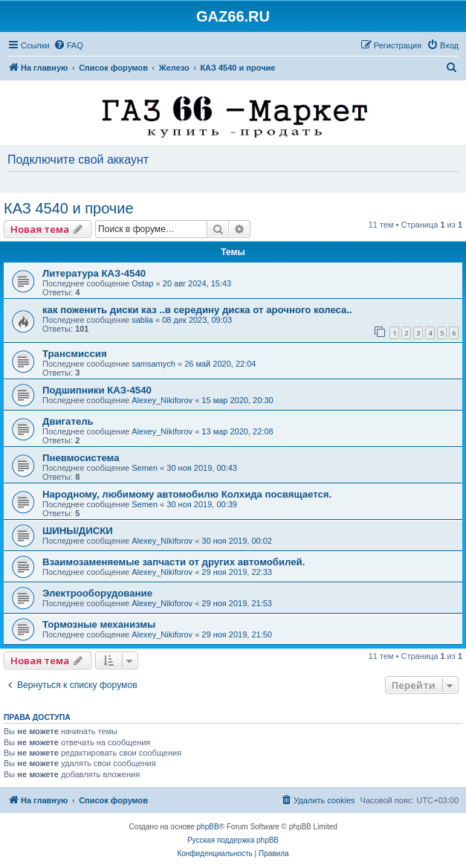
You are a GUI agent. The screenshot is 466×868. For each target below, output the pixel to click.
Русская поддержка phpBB (233, 840)
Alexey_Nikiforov (162, 400)
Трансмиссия (75, 354)
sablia (142, 320)
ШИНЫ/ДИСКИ (78, 531)
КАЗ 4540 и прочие (69, 208)
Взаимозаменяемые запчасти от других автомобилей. (174, 562)
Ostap (142, 283)
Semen (145, 468)
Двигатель (68, 421)
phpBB (208, 827)
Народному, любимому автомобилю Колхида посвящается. (187, 494)
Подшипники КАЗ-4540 (97, 390)
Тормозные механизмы (99, 624)
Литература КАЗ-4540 (94, 273)
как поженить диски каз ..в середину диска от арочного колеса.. (197, 310)
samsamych (153, 364)
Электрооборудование (97, 593)
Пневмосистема (81, 458)
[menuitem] (68, 45)
